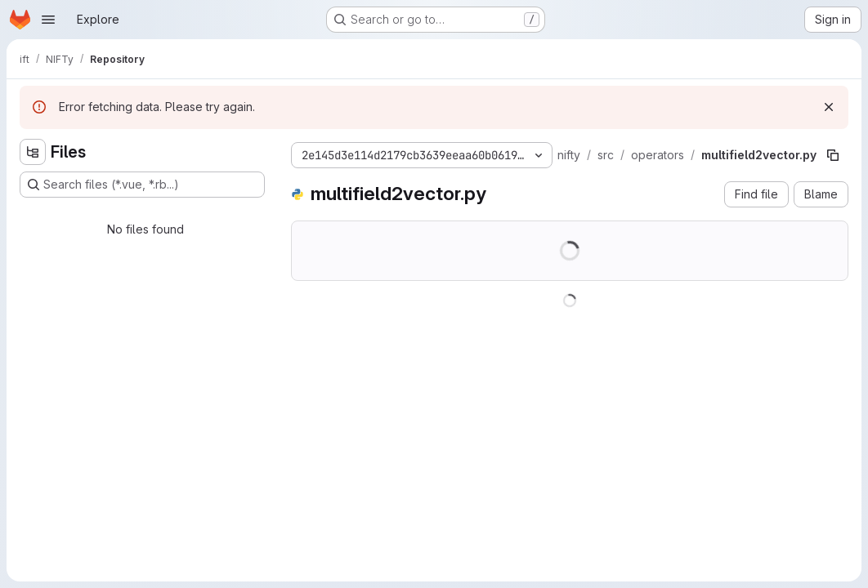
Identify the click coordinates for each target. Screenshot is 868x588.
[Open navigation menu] (48, 20)
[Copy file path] (833, 155)
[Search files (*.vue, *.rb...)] (142, 185)
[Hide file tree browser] (33, 152)
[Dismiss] (829, 107)
